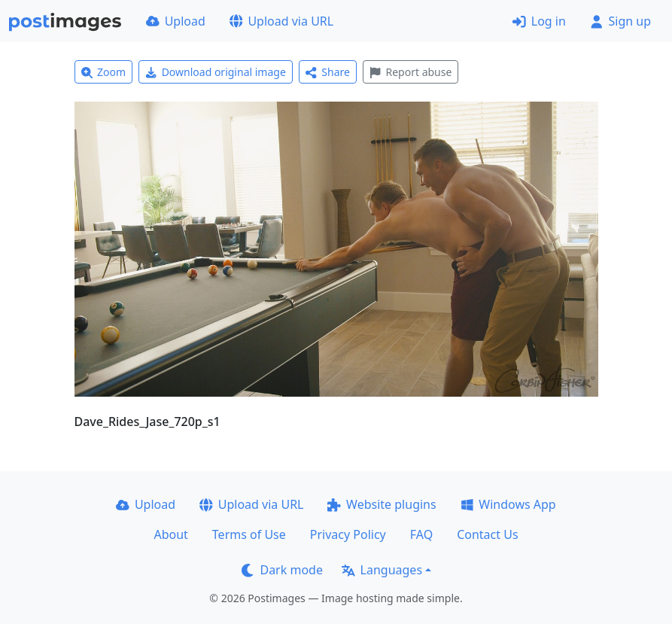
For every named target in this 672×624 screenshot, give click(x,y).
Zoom (104, 72)
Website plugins (382, 504)
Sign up (620, 21)
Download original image (216, 72)
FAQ (421, 534)
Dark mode (282, 570)
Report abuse (410, 72)
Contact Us (487, 534)
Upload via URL (281, 21)
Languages (382, 570)
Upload (176, 21)
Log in (539, 21)
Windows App (508, 504)
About (170, 534)
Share (328, 72)
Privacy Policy (348, 534)
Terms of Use (249, 534)
